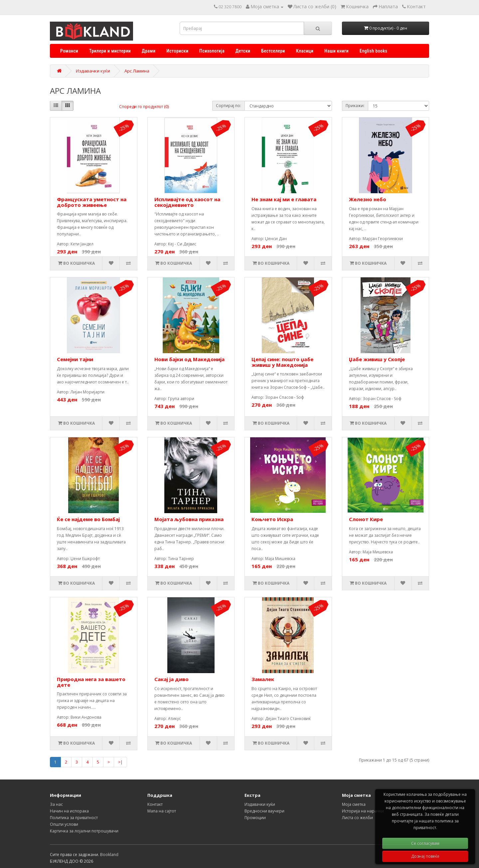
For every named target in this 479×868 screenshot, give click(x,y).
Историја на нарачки (363, 811)
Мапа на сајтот (162, 811)
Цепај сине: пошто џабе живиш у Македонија (282, 362)
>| (120, 762)
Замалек (263, 679)
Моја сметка (354, 804)
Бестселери (273, 51)
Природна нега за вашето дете (91, 682)
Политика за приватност (74, 818)
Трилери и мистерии (110, 51)
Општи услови (64, 824)
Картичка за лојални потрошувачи (84, 831)
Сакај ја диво (171, 679)
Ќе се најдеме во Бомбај (88, 519)
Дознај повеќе (425, 856)
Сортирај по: (229, 106)
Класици (305, 51)
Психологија (212, 51)
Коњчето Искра (272, 519)
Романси (69, 51)
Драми (149, 51)
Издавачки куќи (93, 71)
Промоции (255, 818)
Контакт (155, 804)
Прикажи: (355, 106)
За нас (56, 804)
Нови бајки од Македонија (189, 359)
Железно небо (368, 199)
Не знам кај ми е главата (284, 199)
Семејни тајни (75, 359)
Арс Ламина (137, 71)
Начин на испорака (69, 811)
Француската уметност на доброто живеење (92, 202)
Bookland (109, 855)
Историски (177, 51)
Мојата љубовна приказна (189, 519)
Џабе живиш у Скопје (377, 359)
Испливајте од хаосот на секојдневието (187, 202)
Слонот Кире (366, 519)
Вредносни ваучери (264, 811)
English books (373, 51)
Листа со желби (357, 818)
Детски (243, 51)
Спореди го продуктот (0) (144, 107)
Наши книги (336, 51)
